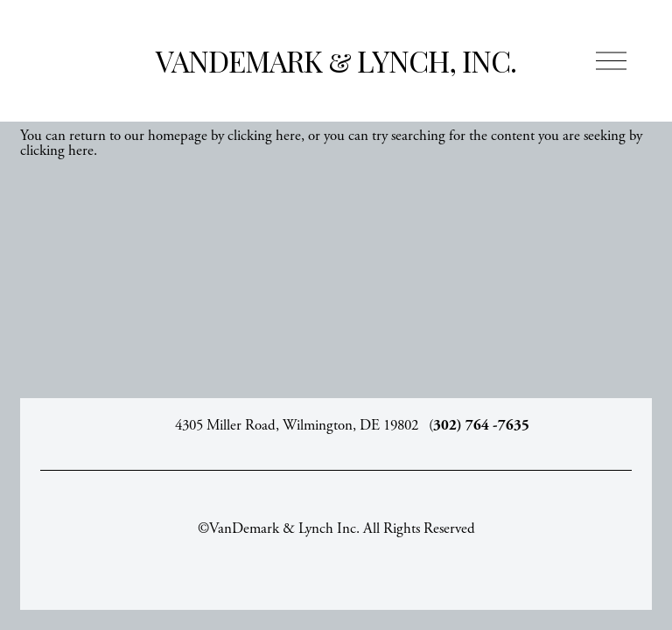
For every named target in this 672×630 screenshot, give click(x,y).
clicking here (264, 136)
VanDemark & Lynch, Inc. (336, 60)
